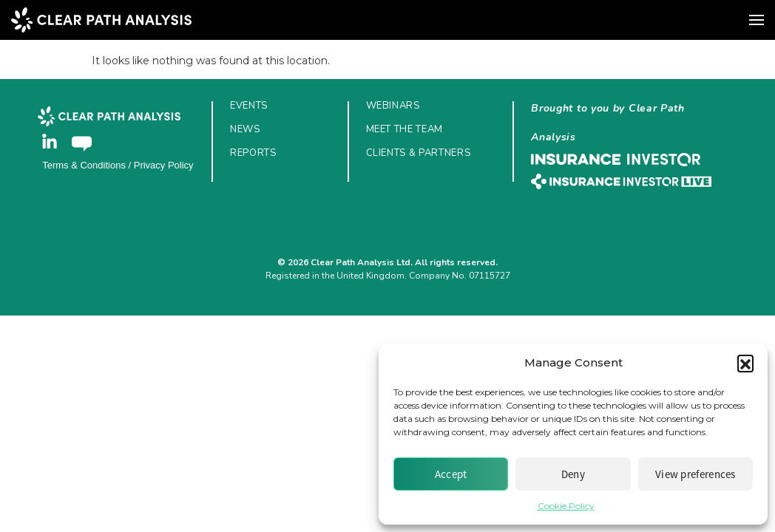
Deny (573, 474)
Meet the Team (405, 129)
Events (249, 106)
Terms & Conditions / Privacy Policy (118, 165)
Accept (451, 474)
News (245, 129)
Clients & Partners (419, 153)
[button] (745, 363)
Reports (253, 153)
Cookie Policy (566, 506)
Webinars (393, 106)
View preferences (696, 474)
